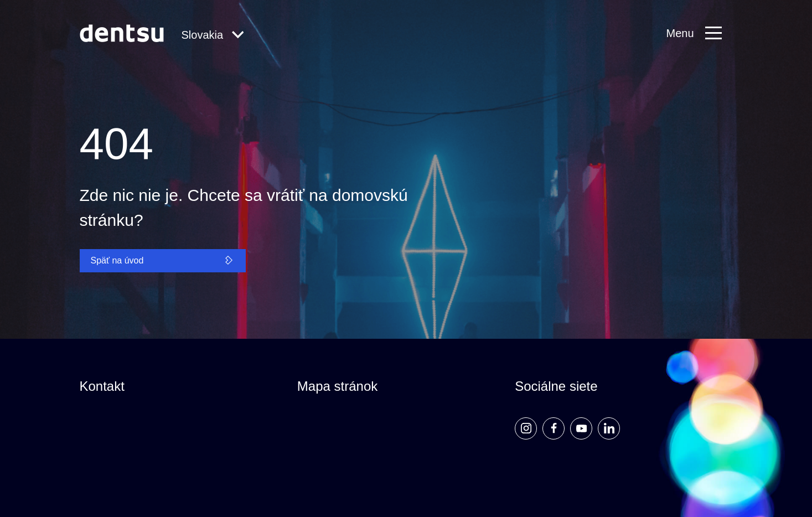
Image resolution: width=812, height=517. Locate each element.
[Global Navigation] (213, 35)
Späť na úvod (163, 260)
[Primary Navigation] (699, 33)
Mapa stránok (337, 386)
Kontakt (102, 386)
